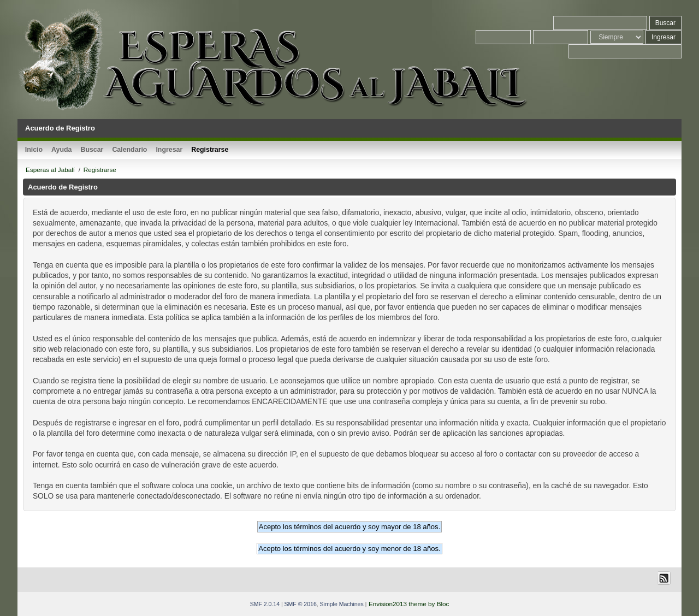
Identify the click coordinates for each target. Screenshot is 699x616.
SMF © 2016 (301, 604)
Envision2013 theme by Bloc (409, 604)
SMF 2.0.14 (265, 604)
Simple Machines (342, 604)
